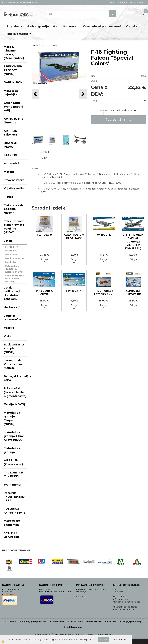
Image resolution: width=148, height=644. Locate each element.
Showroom (71, 26)
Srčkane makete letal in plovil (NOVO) (15, 279)
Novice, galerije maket (43, 26)
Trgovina (13, 26)
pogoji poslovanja (132, 621)
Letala (43, 45)
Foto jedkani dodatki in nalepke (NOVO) (14, 269)
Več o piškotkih (119, 640)
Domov (35, 45)
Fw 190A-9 (44, 235)
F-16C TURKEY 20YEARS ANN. (104, 293)
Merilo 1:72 (11, 251)
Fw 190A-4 (74, 291)
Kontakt (131, 26)
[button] (83, 94)
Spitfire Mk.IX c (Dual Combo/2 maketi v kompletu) (133, 242)
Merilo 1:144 (12, 247)
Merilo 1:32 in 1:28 (15, 258)
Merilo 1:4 (11, 262)
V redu (103, 640)
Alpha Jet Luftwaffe (133, 293)
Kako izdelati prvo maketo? (102, 26)
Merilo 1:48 (11, 255)
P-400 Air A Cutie (44, 293)
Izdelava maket (17, 34)
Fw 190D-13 (104, 235)
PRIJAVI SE (81, 597)
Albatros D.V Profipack (74, 237)
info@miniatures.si (105, 634)
